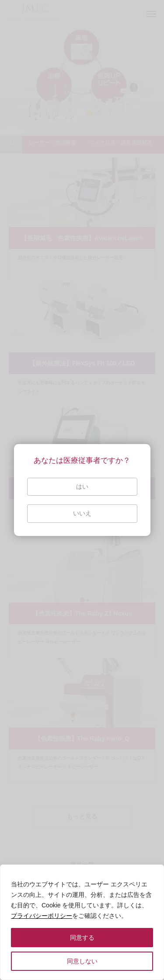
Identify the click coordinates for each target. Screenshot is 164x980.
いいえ (82, 513)
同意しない (82, 961)
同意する (82, 938)
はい (82, 486)
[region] (82, 922)
